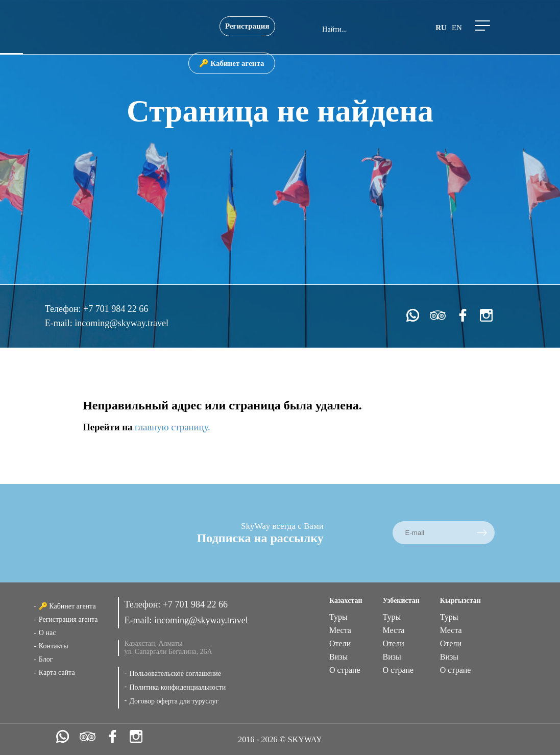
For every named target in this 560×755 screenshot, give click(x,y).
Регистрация (247, 26)
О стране (345, 670)
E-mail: (60, 323)
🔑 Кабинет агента (232, 63)
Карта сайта (57, 673)
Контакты (54, 646)
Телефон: (64, 309)
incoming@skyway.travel (121, 323)
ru (441, 28)
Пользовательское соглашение (175, 674)
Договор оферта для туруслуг (174, 701)
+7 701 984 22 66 (116, 309)
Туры (338, 617)
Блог (46, 659)
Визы (338, 657)
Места (340, 630)
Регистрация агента (68, 619)
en (457, 28)
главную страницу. (173, 427)
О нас (47, 633)
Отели (340, 643)
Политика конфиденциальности (177, 687)
